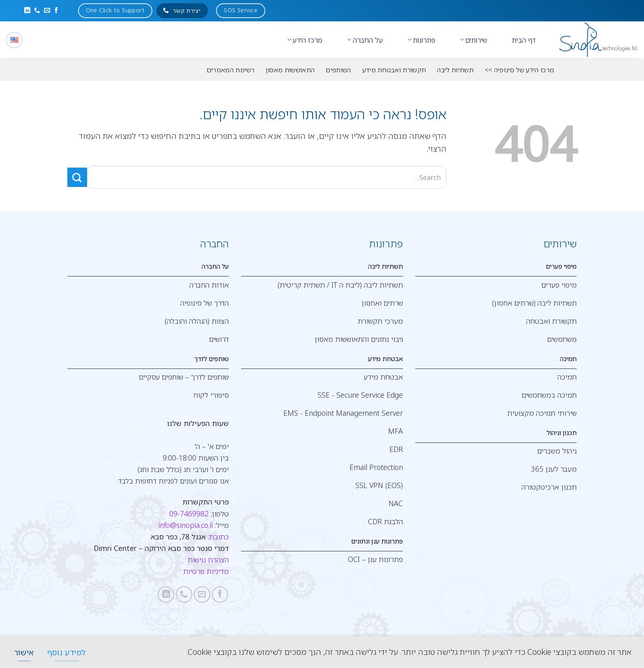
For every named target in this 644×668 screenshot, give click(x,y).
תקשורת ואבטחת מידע (394, 70)
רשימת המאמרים (231, 70)
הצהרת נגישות (208, 560)
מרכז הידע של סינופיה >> (519, 70)
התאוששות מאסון (290, 70)
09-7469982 (189, 514)
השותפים (338, 70)
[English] (14, 40)
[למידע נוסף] (66, 652)
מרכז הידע (305, 40)
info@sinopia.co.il (185, 525)
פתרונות (421, 40)
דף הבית (524, 40)
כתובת (219, 537)
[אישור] (24, 652)
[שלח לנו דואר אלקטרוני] (47, 11)
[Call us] (37, 11)
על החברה (365, 40)
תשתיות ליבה (455, 70)
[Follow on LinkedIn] (27, 11)
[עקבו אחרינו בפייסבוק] (56, 11)
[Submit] (77, 177)
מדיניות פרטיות (206, 571)
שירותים (474, 40)
